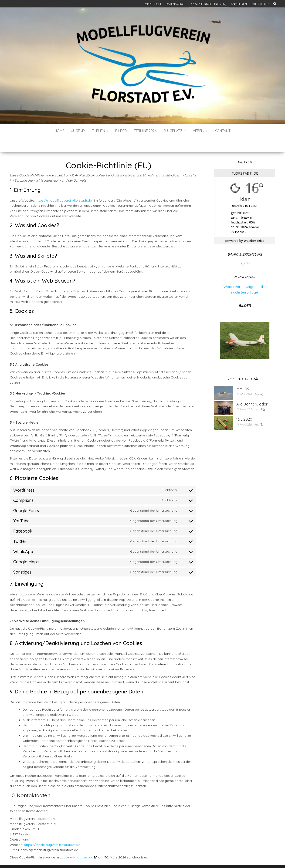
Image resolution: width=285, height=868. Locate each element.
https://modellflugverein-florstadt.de (64, 186)
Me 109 (243, 375)
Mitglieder (260, 4)
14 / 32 (245, 250)
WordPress (144, 858)
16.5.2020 (244, 405)
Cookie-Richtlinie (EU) (209, 4)
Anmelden (239, 4)
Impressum (152, 4)
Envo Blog (177, 858)
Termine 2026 (145, 131)
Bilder (121, 131)
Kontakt (222, 131)
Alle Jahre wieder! (252, 390)
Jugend (78, 131)
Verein (200, 131)
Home (59, 131)
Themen (100, 131)
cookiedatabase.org (77, 843)
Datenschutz (176, 4)
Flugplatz (175, 131)
